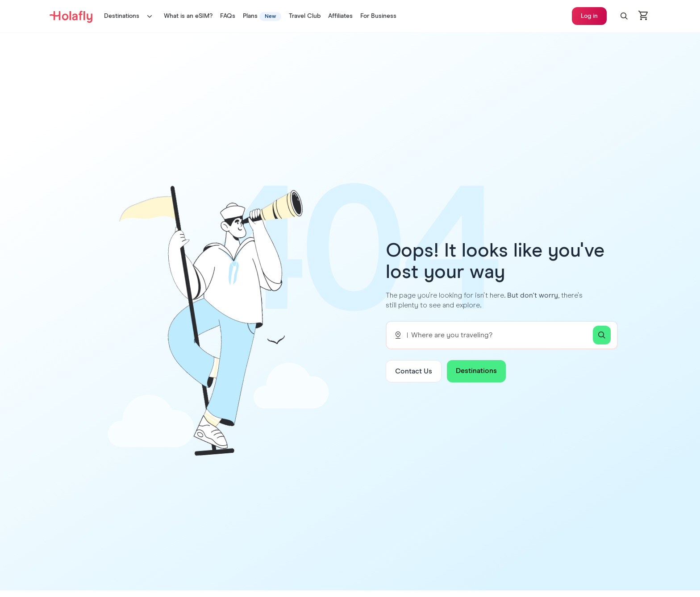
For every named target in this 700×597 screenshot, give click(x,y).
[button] (624, 16)
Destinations (130, 16)
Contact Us (414, 371)
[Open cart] (644, 16)
